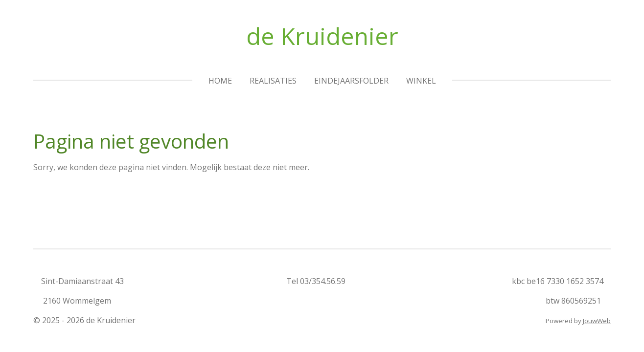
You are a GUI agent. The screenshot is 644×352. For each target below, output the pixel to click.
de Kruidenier (322, 36)
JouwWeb (597, 321)
